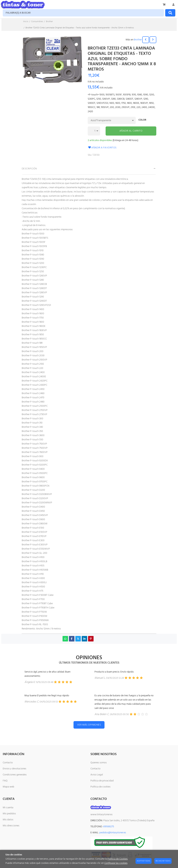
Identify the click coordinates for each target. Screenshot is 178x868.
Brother (138, 40)
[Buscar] (170, 13)
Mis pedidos (9, 814)
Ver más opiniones (89, 725)
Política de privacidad (102, 781)
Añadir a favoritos (102, 148)
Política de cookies (100, 787)
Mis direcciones (11, 826)
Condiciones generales (15, 775)
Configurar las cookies (116, 863)
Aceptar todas (144, 861)
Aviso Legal (97, 775)
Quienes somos (99, 763)
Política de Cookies (118, 859)
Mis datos (8, 820)
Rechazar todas (163, 861)
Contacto (8, 763)
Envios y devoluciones (14, 769)
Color (142, 120)
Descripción (29, 169)
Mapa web (8, 787)
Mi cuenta (8, 808)
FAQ (5, 781)
